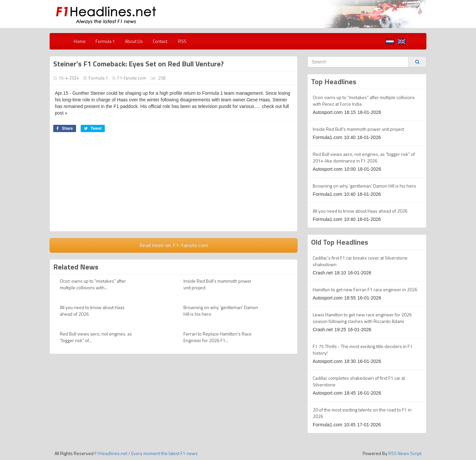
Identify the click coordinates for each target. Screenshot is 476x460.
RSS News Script (405, 453)
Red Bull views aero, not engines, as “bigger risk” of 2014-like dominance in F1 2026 (364, 157)
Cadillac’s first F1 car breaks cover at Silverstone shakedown (360, 261)
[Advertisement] (174, 185)
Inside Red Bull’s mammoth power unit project (218, 284)
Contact (160, 41)
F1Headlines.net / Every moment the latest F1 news (146, 453)
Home (80, 41)
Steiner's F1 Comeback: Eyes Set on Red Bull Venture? (139, 64)
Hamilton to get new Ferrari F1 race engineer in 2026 (365, 289)
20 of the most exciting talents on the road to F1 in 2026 (362, 413)
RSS (182, 41)
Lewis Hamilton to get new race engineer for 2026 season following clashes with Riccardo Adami (362, 318)
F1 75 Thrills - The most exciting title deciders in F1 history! (363, 350)
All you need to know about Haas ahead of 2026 (92, 311)
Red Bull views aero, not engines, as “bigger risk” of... (96, 337)
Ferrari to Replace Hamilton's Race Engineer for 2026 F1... (218, 337)
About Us (134, 41)
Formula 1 (105, 41)
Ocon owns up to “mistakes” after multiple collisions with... (93, 284)
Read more (174, 245)
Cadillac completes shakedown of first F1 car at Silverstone (359, 381)
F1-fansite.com (132, 78)
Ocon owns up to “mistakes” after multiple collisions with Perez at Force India (364, 101)
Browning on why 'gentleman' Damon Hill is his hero (221, 311)
